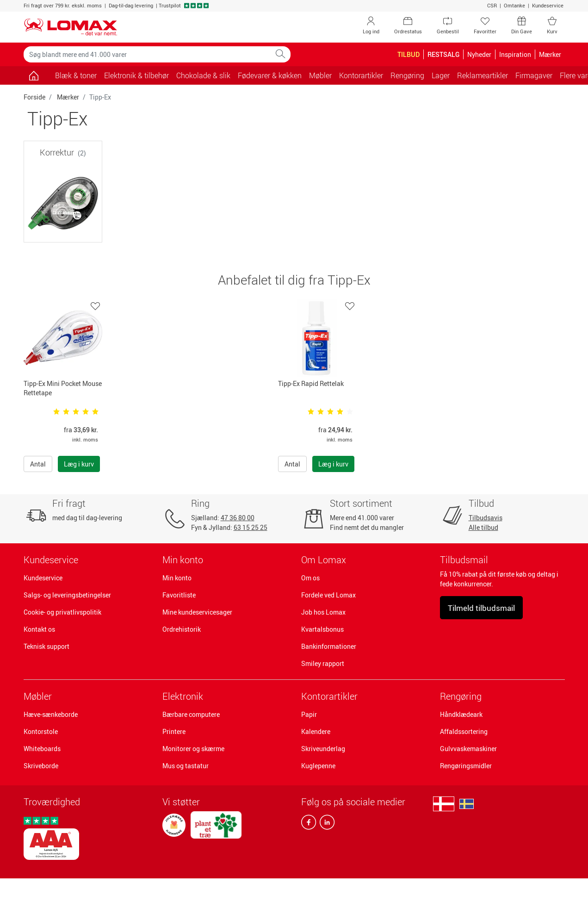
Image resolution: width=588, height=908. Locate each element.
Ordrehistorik (182, 629)
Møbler (38, 696)
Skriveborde (41, 766)
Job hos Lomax (323, 612)
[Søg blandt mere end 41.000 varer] (147, 54)
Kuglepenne (318, 766)
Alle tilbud (483, 527)
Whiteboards (42, 749)
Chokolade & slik (203, 75)
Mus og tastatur (186, 766)
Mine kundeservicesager (197, 612)
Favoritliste (179, 595)
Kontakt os (39, 629)
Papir (309, 714)
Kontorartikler (329, 696)
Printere (174, 731)
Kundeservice (548, 5)
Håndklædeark (461, 714)
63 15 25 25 (251, 527)
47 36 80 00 (238, 518)
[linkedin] (325, 824)
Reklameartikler (483, 75)
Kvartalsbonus (322, 629)
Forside (34, 97)
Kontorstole (41, 731)
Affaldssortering (464, 731)
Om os (310, 578)
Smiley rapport (323, 663)
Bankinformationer (329, 646)
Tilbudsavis (486, 518)
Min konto (177, 578)
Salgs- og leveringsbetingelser (67, 595)
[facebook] (309, 824)
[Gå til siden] (34, 75)
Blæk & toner (76, 75)
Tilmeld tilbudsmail (481, 608)
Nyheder (479, 54)
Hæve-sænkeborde (51, 714)
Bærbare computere (191, 714)
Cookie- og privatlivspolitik (62, 612)
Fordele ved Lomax (328, 595)
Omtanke (514, 5)
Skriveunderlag (323, 749)
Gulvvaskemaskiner (468, 749)
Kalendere (316, 731)
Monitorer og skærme (193, 749)
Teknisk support (46, 646)
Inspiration (515, 54)
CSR (492, 5)
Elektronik (183, 696)
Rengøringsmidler (466, 766)
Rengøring (461, 696)
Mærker (68, 97)
